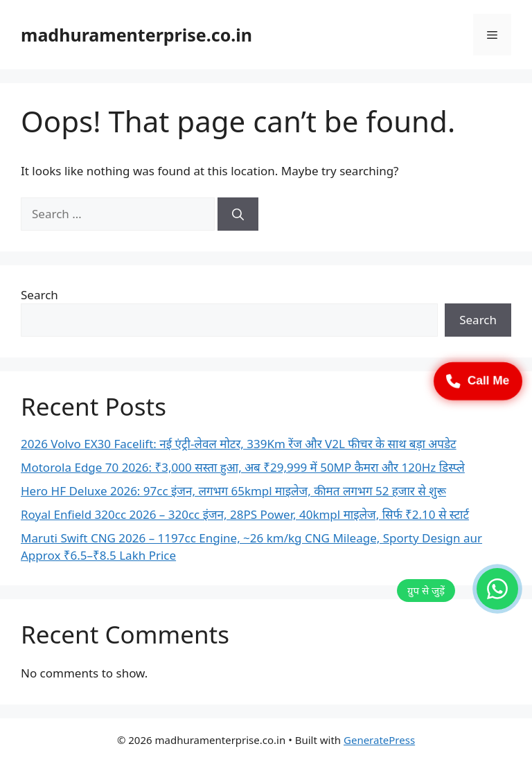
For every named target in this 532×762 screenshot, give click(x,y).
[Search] (238, 214)
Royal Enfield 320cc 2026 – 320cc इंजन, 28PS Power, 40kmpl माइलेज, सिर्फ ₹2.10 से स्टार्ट (245, 514)
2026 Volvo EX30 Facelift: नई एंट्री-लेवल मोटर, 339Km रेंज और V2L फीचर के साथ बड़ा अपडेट (239, 444)
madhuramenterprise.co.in (136, 35)
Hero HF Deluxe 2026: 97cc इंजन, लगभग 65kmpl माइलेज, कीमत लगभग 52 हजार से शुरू (233, 491)
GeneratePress (379, 740)
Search (39, 295)
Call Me (478, 381)
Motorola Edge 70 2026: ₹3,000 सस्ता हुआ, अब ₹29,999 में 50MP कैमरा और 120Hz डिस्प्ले (243, 467)
